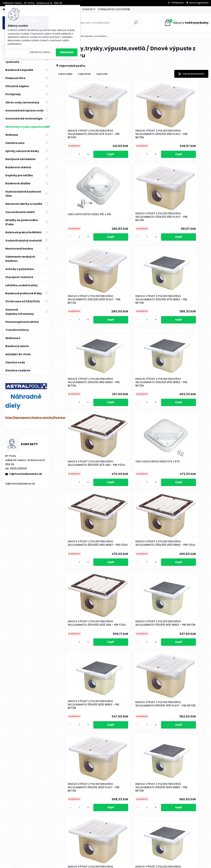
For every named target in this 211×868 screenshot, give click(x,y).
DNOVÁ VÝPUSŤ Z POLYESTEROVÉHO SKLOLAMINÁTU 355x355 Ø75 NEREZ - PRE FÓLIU (182, 713)
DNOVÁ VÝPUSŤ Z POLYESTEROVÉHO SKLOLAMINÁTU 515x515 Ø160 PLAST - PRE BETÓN (182, 631)
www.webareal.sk (119, 865)
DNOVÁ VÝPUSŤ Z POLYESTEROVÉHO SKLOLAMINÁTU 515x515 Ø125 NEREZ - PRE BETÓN (182, 465)
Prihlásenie (177, 3)
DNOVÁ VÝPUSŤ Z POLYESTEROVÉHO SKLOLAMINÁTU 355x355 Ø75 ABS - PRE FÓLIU (182, 300)
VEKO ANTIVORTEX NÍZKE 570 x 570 (78, 381)
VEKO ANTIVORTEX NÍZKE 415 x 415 (183, 132)
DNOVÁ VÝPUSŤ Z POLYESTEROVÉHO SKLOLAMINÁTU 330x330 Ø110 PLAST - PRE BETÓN (80, 217)
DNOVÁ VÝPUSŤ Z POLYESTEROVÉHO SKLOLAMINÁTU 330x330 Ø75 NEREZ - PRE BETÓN (182, 217)
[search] (136, 24)
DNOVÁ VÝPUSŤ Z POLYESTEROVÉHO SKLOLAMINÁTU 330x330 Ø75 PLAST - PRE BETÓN (80, 134)
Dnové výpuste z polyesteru (92, 36)
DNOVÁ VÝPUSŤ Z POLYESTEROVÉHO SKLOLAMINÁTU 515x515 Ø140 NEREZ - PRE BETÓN (182, 548)
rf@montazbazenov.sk (26, 474)
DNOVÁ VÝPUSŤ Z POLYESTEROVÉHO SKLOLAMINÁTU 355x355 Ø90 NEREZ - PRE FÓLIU (131, 382)
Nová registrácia (199, 3)
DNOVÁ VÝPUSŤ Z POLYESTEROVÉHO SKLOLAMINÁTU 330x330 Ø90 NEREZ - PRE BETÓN (80, 300)
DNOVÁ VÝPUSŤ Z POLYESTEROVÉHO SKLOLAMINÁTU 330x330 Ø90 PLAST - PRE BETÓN (131, 134)
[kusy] (67, 154)
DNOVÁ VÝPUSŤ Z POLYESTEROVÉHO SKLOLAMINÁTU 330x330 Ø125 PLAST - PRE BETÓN (131, 217)
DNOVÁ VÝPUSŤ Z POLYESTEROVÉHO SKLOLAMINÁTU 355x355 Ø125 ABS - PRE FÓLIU (80, 465)
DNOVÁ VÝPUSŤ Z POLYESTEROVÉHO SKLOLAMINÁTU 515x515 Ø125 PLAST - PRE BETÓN (131, 548)
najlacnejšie (65, 74)
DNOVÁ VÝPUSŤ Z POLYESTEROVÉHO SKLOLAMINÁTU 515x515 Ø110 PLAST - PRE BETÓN (80, 548)
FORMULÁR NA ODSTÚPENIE (114, 9)
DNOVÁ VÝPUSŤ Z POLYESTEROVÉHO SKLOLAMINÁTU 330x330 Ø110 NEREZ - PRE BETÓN (131, 300)
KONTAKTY (89, 9)
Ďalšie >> (138, 833)
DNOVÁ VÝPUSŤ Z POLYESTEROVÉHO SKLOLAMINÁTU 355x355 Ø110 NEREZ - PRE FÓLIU (182, 382)
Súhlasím (67, 52)
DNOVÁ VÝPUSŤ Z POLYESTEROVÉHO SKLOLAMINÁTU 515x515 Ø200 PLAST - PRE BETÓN (131, 713)
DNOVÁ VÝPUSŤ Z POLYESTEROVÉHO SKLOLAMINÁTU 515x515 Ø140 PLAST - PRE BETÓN (80, 631)
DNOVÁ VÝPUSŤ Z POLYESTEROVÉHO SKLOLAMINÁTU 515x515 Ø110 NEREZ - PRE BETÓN (131, 465)
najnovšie (102, 74)
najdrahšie (84, 74)
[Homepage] (4, 9)
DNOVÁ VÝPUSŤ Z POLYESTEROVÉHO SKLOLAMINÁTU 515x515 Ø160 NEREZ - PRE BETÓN (131, 631)
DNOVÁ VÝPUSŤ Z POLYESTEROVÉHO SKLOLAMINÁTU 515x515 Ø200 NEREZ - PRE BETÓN (80, 713)
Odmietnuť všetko (40, 52)
